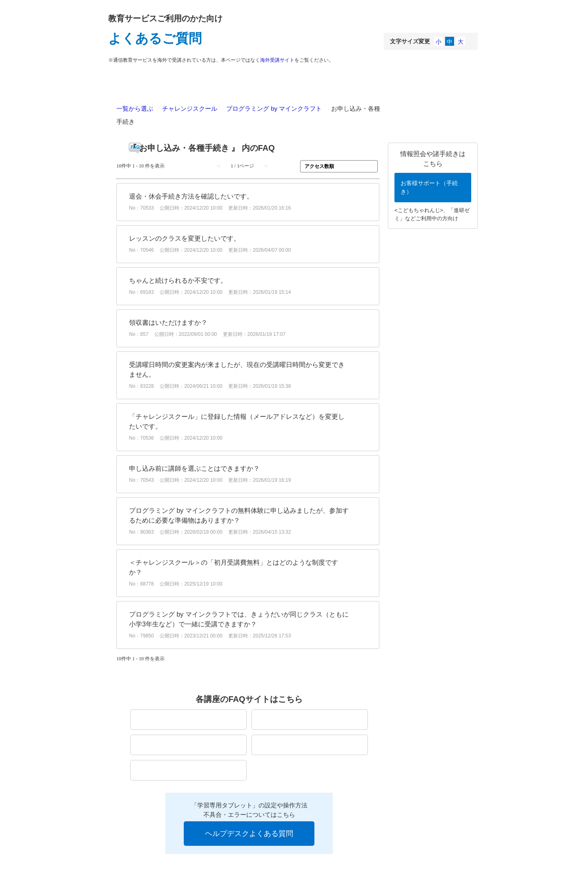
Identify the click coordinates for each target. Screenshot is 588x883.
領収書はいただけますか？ (168, 323)
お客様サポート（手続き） (429, 187)
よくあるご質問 (155, 38)
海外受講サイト (277, 60)
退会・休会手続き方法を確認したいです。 (191, 196)
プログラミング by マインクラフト (274, 108)
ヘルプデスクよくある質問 (249, 834)
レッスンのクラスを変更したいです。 (185, 238)
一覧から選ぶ (135, 108)
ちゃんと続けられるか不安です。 (178, 281)
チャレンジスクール (190, 108)
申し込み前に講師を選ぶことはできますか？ (194, 468)
